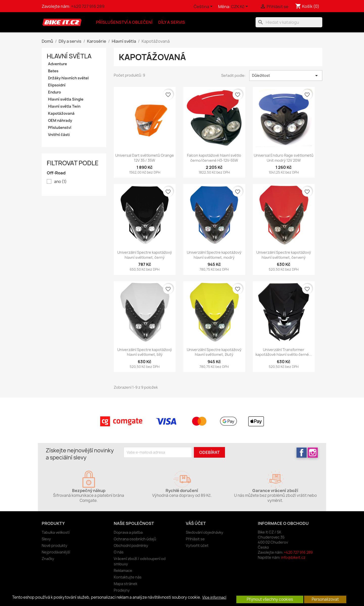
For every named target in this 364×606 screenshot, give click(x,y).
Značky (48, 559)
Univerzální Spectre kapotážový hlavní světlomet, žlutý (214, 352)
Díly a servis (172, 22)
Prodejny (122, 590)
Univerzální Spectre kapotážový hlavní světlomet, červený (284, 255)
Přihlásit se (195, 539)
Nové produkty (54, 545)
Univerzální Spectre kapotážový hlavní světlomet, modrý (214, 255)
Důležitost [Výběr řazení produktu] (286, 76)
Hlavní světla (69, 56)
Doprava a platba (128, 532)
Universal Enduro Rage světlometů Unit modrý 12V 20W (284, 158)
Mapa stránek (126, 584)
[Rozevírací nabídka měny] (240, 7)
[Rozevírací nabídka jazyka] (204, 7)
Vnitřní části (59, 135)
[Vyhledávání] (289, 22)
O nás (119, 552)
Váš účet (196, 523)
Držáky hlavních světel (68, 78)
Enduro (54, 92)
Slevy (46, 539)
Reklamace (123, 570)
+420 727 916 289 (88, 6)
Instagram (313, 453)
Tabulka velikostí (56, 532)
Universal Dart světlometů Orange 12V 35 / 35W (145, 158)
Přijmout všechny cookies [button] (270, 599)
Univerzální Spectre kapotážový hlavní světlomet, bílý (145, 352)
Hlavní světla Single (66, 99)
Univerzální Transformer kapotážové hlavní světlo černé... (284, 352)
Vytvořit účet (197, 545)
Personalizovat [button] (325, 599)
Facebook (302, 453)
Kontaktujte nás (128, 577)
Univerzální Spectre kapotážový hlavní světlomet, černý (145, 255)
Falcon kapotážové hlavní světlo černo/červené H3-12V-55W (214, 158)
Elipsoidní (57, 85)
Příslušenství (60, 128)
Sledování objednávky (204, 532)
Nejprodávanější (56, 552)
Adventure (58, 64)
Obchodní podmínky (131, 545)
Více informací (214, 597)
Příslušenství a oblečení (124, 22)
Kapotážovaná (61, 113)
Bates (53, 71)
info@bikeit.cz (293, 557)
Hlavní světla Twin (64, 106)
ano (60, 182)
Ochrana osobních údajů (135, 539)
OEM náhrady (60, 121)
